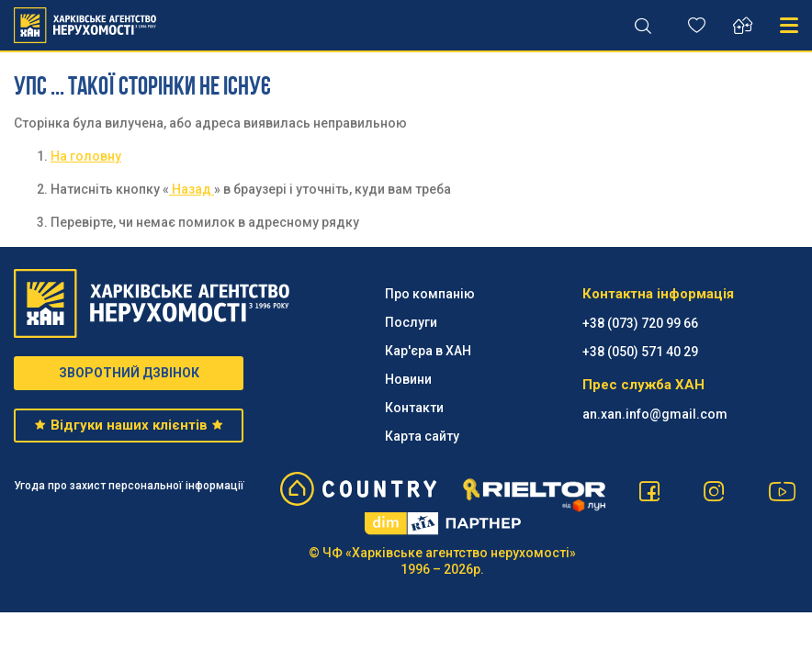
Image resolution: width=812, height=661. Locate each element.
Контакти (414, 408)
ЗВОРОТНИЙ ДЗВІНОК (129, 373)
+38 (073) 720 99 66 (640, 323)
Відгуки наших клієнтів (129, 425)
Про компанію (430, 294)
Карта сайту (422, 436)
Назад (192, 189)
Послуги (411, 322)
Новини (408, 379)
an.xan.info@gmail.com (655, 414)
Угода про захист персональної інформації (129, 486)
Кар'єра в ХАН (428, 351)
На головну (86, 156)
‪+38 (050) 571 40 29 (640, 352)
